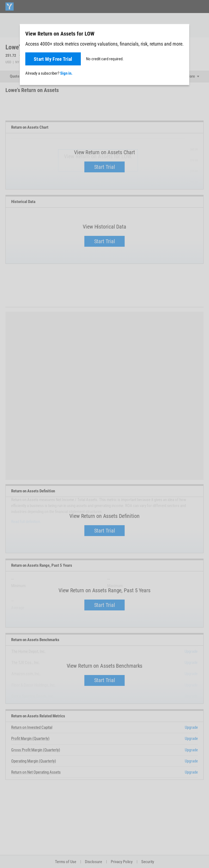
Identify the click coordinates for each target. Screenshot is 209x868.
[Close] (182, 33)
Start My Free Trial (53, 59)
